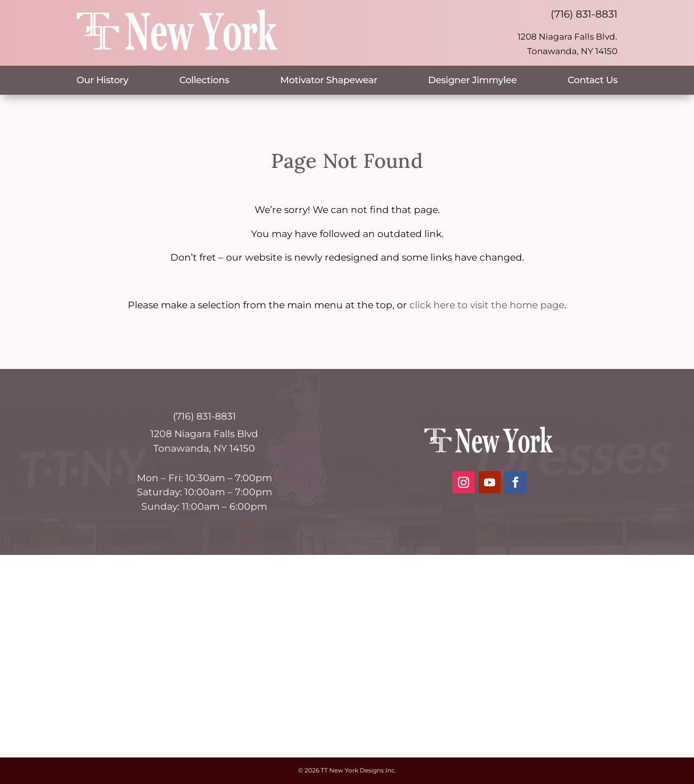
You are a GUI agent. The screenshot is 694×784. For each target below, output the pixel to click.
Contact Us (593, 81)
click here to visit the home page (487, 305)
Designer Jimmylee (473, 81)
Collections (204, 81)
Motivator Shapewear (329, 81)
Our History (103, 81)
